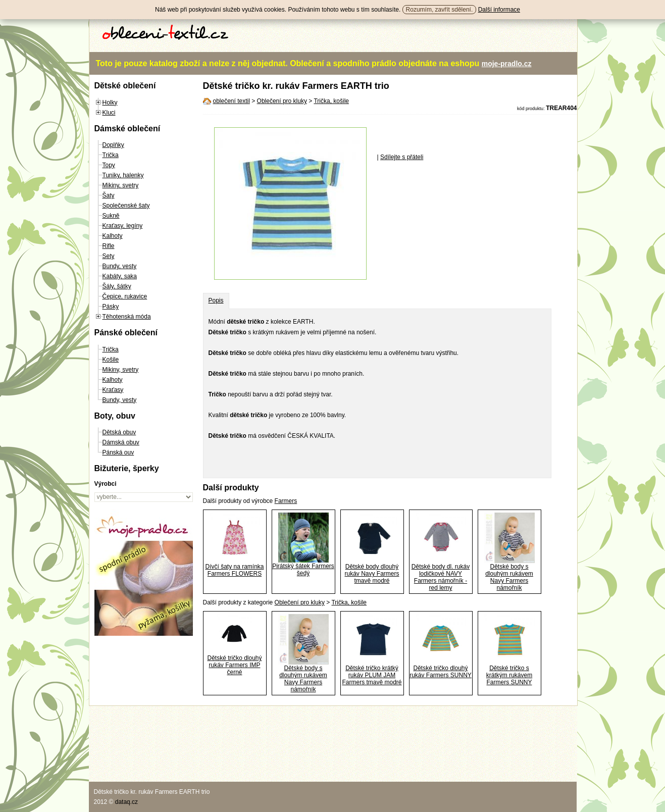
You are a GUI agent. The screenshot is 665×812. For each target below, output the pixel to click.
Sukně (111, 216)
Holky (110, 103)
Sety (109, 256)
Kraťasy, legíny (123, 226)
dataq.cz (126, 802)
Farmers (286, 501)
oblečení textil (232, 101)
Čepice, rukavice (125, 296)
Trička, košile (331, 101)
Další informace (499, 10)
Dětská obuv (119, 432)
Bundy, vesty (120, 266)
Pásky (111, 307)
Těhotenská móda (127, 317)
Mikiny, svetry (121, 185)
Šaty (109, 195)
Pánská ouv (118, 452)
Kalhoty (113, 236)
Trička (111, 155)
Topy (109, 165)
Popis (216, 300)
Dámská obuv (121, 442)
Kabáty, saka (120, 276)
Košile (111, 360)
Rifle (109, 246)
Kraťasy (113, 390)
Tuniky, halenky (123, 175)
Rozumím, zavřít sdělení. (440, 10)
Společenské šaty (126, 206)
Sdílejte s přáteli (402, 157)
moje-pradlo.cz (507, 64)
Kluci (109, 113)
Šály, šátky (117, 286)
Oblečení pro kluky (282, 101)
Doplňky (113, 145)
